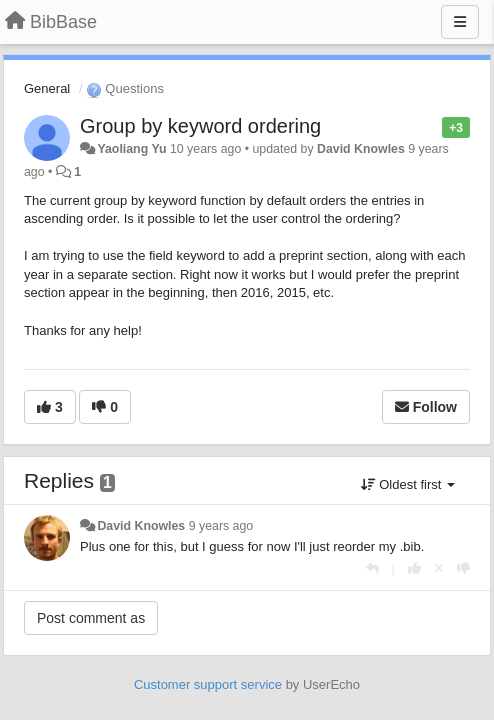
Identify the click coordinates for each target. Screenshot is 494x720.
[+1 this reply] (414, 568)
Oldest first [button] (408, 484)
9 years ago (221, 526)
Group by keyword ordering (200, 126)
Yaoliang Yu (131, 149)
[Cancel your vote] (439, 568)
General (47, 88)
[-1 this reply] (463, 568)
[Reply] (372, 568)
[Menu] (460, 22)
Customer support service (208, 684)
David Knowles (361, 149)
